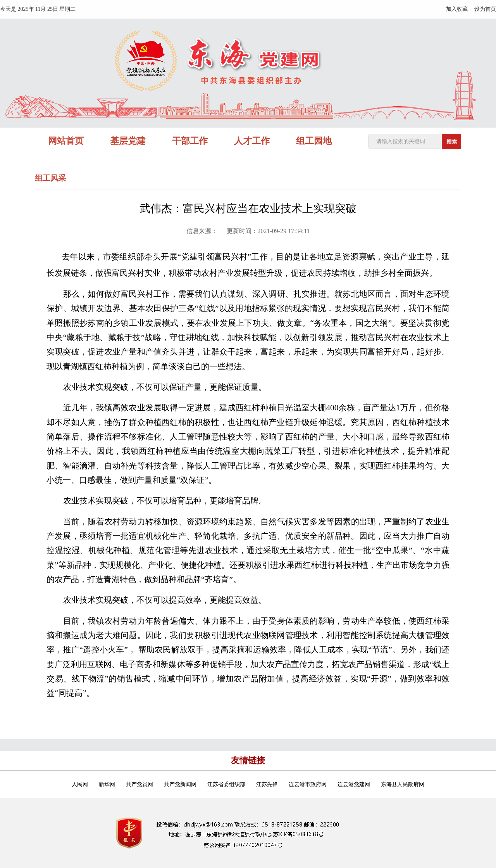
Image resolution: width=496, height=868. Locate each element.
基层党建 (128, 141)
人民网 (80, 784)
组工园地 (314, 141)
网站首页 (66, 141)
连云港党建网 (354, 784)
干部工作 (190, 141)
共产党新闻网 (180, 784)
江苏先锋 (267, 784)
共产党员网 (139, 784)
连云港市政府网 (308, 784)
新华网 (107, 784)
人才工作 (252, 141)
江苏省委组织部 (226, 784)
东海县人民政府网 (403, 784)
